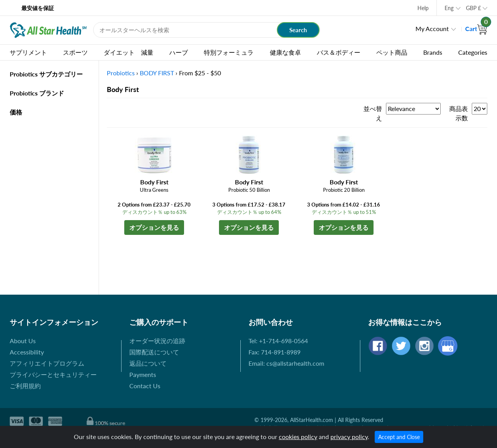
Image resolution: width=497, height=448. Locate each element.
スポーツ (75, 52)
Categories (473, 52)
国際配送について (154, 352)
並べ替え (373, 113)
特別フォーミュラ (229, 52)
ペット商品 (392, 52)
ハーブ (179, 52)
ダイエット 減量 (129, 52)
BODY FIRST (157, 73)
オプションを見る (154, 227)
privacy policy (349, 437)
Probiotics (121, 73)
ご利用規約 (25, 386)
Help (423, 8)
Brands (433, 52)
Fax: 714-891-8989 (275, 352)
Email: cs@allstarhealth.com (286, 363)
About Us (23, 341)
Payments (143, 374)
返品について (148, 363)
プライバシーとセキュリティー (53, 374)
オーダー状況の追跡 (157, 341)
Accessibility (27, 352)
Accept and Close (399, 437)
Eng (449, 8)
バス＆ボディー (339, 52)
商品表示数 (459, 113)
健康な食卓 (285, 52)
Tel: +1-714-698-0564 (278, 341)
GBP (474, 8)
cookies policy (298, 437)
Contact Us (145, 386)
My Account (432, 29)
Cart (476, 29)
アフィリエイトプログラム (47, 363)
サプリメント (28, 52)
